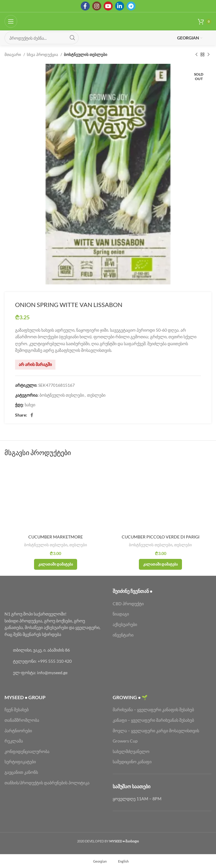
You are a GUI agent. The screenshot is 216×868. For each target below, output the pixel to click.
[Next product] (208, 55)
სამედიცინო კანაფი (132, 762)
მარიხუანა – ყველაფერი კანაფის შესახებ (154, 710)
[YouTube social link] (108, 6)
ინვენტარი (123, 635)
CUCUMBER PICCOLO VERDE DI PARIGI (161, 537)
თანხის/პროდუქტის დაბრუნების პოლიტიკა (47, 783)
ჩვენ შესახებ (17, 710)
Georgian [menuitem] (100, 861)
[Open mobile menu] (11, 21)
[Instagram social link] (97, 6)
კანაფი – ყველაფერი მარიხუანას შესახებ (153, 720)
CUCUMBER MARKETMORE (56, 537)
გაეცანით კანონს (21, 772)
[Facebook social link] (85, 6)
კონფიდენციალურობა (27, 751)
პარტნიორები (18, 731)
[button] (56, 564)
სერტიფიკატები (20, 762)
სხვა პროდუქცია (43, 54)
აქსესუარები (125, 624)
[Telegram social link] (131, 6)
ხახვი (30, 405)
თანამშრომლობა (22, 720)
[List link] (54, 650)
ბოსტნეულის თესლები (86, 54)
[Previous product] (196, 55)
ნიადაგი (121, 614)
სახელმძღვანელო (131, 751)
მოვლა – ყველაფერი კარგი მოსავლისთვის (156, 731)
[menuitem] (97, 861)
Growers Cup (125, 741)
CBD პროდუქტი (128, 604)
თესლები (96, 395)
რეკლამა (14, 741)
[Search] (42, 38)
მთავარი (13, 54)
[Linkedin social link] (120, 6)
